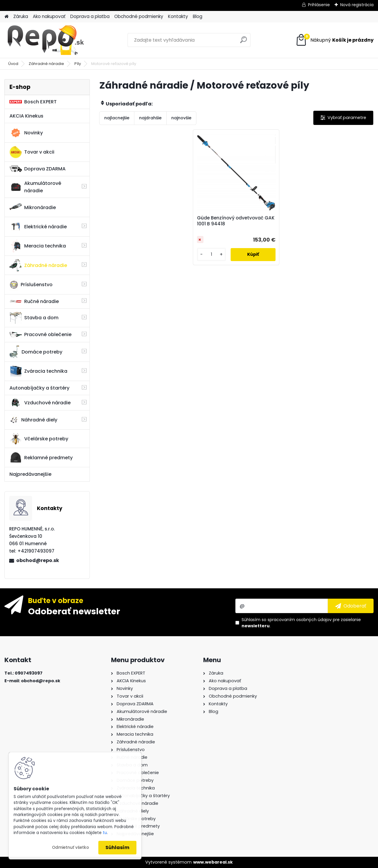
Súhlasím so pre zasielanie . (301, 623)
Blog (198, 16)
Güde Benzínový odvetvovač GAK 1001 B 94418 (236, 221)
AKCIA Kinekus (26, 116)
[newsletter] (351, 606)
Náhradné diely (33, 420)
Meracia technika (38, 246)
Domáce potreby (36, 352)
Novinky (26, 133)
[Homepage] (6, 17)
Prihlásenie (319, 5)
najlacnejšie (117, 118)
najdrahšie (150, 118)
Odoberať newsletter (74, 611)
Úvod (13, 64)
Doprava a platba (90, 16)
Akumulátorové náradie (35, 187)
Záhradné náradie (46, 64)
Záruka (21, 16)
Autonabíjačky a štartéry (39, 388)
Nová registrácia (357, 5)
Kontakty (178, 16)
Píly (78, 64)
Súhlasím (117, 847)
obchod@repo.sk (38, 560)
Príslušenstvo (31, 285)
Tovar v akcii (32, 152)
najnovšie (181, 118)
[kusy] (212, 254)
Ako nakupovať (49, 16)
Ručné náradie (34, 301)
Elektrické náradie (38, 227)
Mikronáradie (33, 207)
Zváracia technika (38, 371)
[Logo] (45, 40)
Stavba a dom (34, 318)
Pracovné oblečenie (40, 335)
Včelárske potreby (39, 439)
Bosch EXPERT (33, 102)
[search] (243, 42)
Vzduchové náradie (40, 403)
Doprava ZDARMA (38, 169)
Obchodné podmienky (139, 16)
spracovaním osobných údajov (300, 620)
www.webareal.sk (213, 862)
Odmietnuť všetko (70, 847)
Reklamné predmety (41, 457)
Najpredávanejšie (30, 474)
